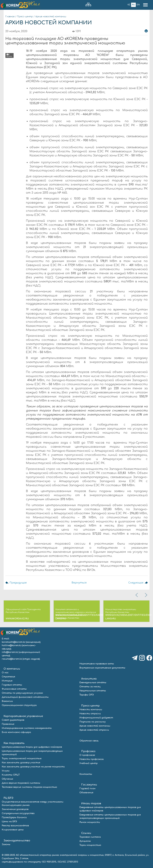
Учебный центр (88, 763)
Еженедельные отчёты (93, 683)
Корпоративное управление (23, 716)
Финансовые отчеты (14, 689)
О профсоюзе (87, 755)
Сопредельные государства (18, 813)
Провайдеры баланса (14, 817)
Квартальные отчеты (93, 691)
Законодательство (17, 841)
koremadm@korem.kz (14, 642)
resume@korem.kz (12, 659)
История (7, 681)
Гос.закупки (89, 785)
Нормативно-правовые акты (97, 664)
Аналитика (89, 679)
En (138, 5)
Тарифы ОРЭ (87, 695)
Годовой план (87, 788)
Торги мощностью (90, 845)
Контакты (86, 774)
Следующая (135, 583)
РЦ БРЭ (8, 798)
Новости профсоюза (92, 759)
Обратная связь (89, 741)
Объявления (86, 793)
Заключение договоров (15, 809)
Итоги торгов (91, 803)
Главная (10, 17)
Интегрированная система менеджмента (27, 728)
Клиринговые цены (13, 830)
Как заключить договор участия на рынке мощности (33, 767)
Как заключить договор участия (21, 763)
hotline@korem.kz (12, 645)
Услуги (6, 771)
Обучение (7, 779)
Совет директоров (13, 720)
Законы (6, 844)
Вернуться (79, 583)
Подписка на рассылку (93, 722)
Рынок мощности (90, 822)
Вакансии (7, 701)
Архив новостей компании (51, 17)
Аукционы (85, 841)
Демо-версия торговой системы (21, 783)
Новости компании (91, 709)
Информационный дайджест (96, 718)
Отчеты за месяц (90, 687)
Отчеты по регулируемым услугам (22, 693)
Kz (129, 5)
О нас (5, 673)
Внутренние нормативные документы (102, 668)
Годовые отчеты (12, 685)
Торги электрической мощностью (22, 758)
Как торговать (14, 743)
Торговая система (90, 837)
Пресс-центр (25, 17)
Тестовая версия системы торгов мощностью (29, 787)
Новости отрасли (90, 714)
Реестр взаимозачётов (15, 826)
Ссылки (86, 833)
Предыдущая (18, 583)
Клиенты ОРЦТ (11, 775)
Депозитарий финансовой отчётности (25, 697)
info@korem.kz (10, 652)
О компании (12, 669)
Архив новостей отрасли (94, 730)
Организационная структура (19, 705)
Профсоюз (88, 751)
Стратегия (8, 677)
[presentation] (137, 595)
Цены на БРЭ (9, 821)
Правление (8, 724)
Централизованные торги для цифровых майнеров (32, 747)
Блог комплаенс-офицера (16, 732)
